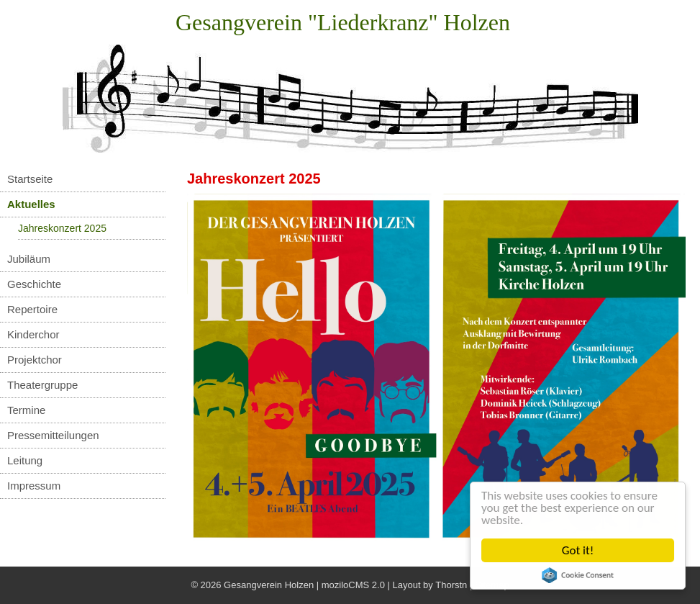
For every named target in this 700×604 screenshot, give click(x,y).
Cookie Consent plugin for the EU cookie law (578, 575)
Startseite (30, 179)
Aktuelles (31, 204)
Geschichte (34, 284)
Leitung (25, 460)
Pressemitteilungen (53, 435)
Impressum (34, 486)
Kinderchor (33, 334)
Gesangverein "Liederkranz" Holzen (343, 22)
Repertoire (32, 309)
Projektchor (35, 360)
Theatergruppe (42, 385)
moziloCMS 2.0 (353, 585)
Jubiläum (29, 259)
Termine (26, 410)
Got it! (578, 550)
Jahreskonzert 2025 (62, 228)
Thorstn (451, 585)
